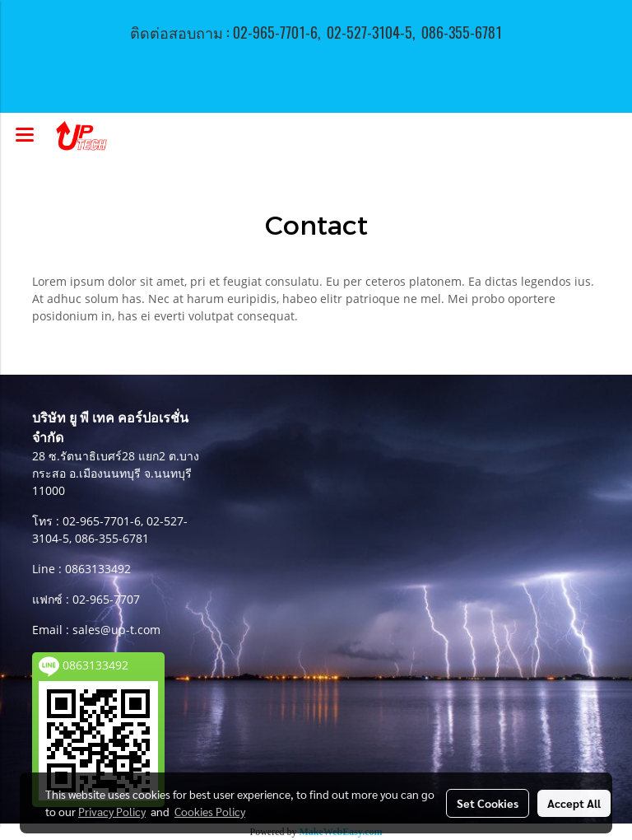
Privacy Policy (112, 811)
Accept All (574, 803)
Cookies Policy (210, 811)
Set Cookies (488, 803)
